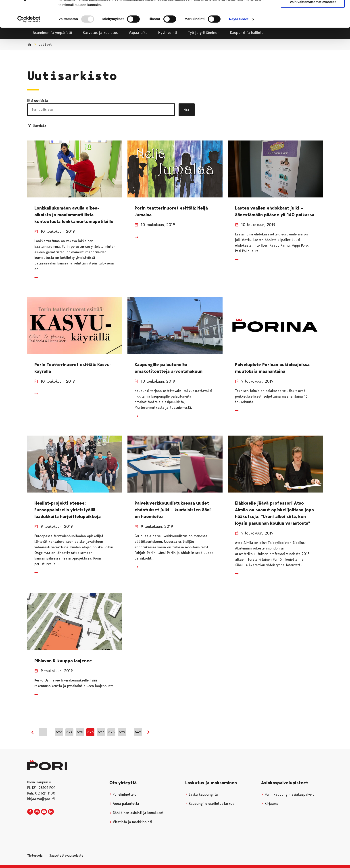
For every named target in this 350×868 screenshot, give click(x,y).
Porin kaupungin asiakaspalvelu (288, 794)
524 (69, 732)
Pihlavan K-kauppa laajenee (63, 661)
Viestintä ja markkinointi (131, 822)
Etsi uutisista (38, 101)
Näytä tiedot (239, 41)
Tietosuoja (35, 855)
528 (111, 732)
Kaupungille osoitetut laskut (210, 804)
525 (80, 732)
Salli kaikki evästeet (313, 11)
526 (91, 732)
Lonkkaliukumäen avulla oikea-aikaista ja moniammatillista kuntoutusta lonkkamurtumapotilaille (74, 215)
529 (122, 732)
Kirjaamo (270, 804)
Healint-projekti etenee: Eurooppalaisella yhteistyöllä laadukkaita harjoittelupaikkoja (68, 510)
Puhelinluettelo (123, 794)
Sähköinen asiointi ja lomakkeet (137, 813)
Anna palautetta (124, 804)
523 (59, 732)
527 (101, 732)
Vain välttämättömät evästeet (313, 24)
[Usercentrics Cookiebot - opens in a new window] (29, 42)
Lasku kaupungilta (202, 794)
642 (138, 732)
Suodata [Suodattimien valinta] (37, 126)
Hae (187, 110)
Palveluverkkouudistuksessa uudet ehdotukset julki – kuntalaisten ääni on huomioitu (173, 510)
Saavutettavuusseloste (66, 855)
